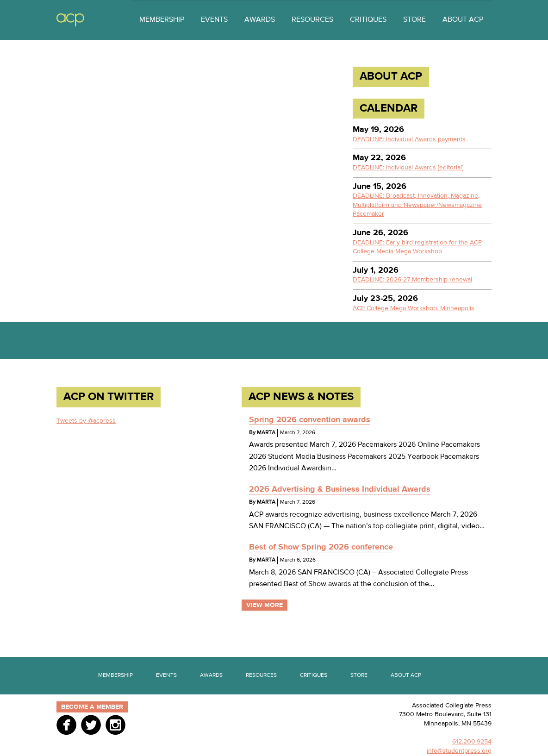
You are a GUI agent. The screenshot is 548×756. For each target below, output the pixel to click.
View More (265, 605)
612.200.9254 (472, 742)
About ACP (463, 20)
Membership (162, 20)
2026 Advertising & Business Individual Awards (340, 489)
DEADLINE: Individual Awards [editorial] (408, 168)
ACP (70, 20)
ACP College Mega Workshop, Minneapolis (414, 308)
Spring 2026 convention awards (310, 420)
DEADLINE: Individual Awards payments (409, 139)
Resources (312, 20)
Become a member (92, 707)
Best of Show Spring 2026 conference (321, 547)
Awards (260, 20)
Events (214, 20)
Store (414, 20)
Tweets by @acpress (86, 421)
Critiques (368, 20)
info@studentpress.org (459, 751)
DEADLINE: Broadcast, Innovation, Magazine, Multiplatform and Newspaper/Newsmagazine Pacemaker (417, 205)
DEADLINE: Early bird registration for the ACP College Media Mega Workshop (417, 247)
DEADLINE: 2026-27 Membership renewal (412, 280)
